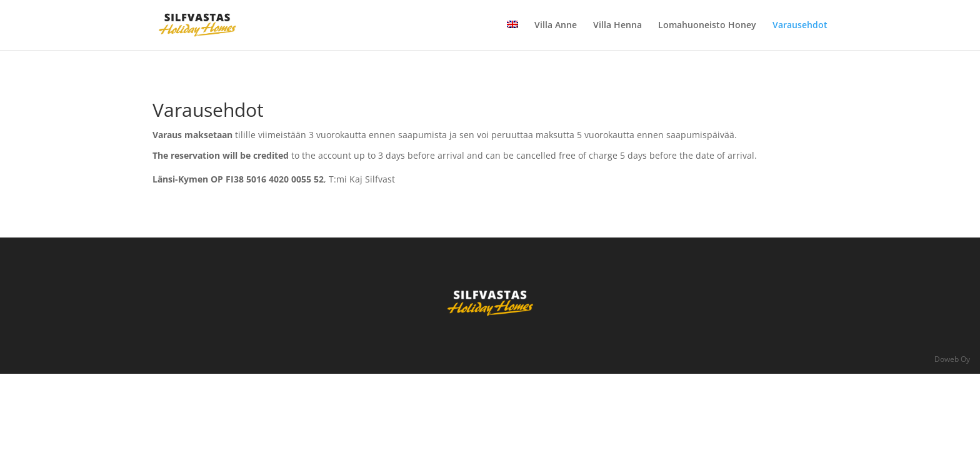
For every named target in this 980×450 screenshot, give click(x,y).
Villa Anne (556, 26)
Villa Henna (617, 26)
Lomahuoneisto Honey (707, 26)
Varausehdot (800, 26)
